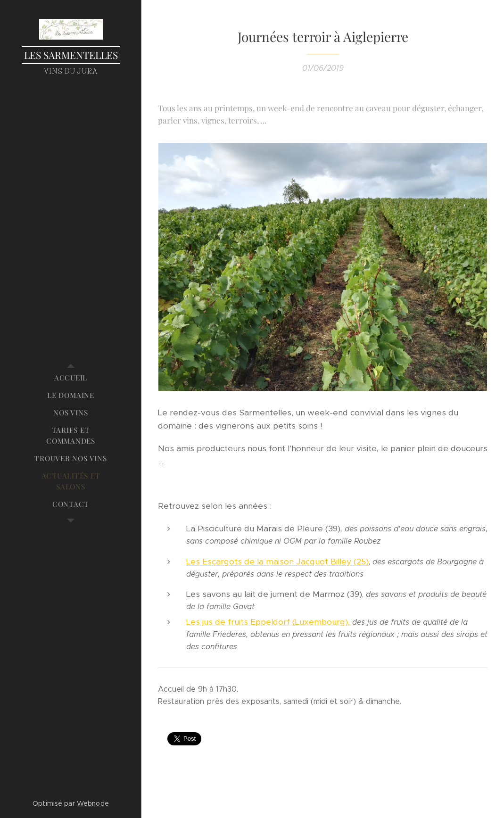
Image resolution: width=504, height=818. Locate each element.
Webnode (93, 803)
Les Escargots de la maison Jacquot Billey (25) (277, 562)
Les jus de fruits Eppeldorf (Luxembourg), (269, 622)
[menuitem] (71, 378)
